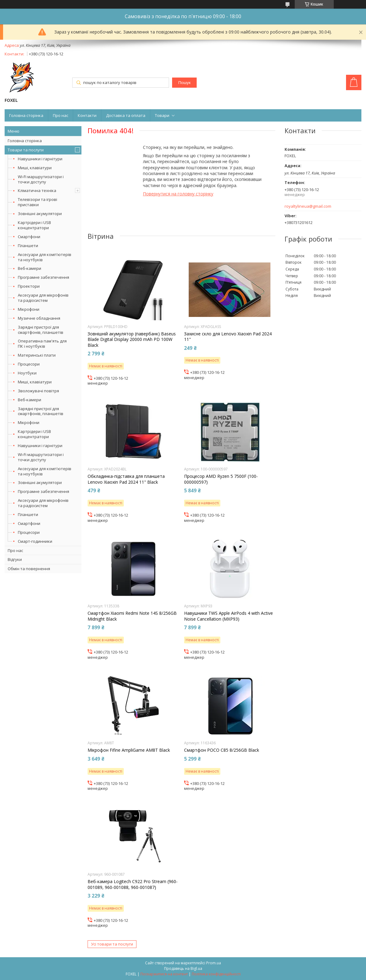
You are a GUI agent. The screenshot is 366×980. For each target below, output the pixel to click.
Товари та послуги (26, 150)
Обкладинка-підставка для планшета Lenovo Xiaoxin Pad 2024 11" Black (126, 479)
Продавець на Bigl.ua (183, 968)
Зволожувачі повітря (38, 391)
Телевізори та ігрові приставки (37, 202)
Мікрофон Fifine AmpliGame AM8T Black (129, 750)
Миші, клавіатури (35, 168)
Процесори (29, 364)
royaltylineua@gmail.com (308, 206)
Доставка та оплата (126, 115)
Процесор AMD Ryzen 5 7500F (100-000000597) (221, 479)
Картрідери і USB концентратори (34, 225)
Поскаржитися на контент (164, 974)
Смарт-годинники (35, 541)
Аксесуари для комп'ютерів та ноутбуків (45, 257)
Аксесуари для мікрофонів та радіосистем (43, 298)
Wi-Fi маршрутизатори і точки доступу (41, 179)
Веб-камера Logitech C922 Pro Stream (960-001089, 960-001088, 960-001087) (133, 884)
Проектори (29, 286)
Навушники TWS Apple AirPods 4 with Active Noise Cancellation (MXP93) (228, 616)
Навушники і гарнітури (40, 159)
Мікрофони (29, 309)
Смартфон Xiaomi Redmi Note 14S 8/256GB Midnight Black (132, 616)
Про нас (61, 115)
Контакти (87, 115)
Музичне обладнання (39, 318)
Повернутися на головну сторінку (178, 194)
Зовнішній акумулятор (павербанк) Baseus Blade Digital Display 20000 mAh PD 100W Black (132, 339)
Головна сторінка (26, 115)
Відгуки (15, 559)
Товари (162, 115)
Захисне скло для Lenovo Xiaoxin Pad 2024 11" (228, 337)
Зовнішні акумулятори (40, 214)
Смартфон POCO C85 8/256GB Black (222, 750)
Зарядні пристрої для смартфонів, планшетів (41, 330)
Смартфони (29, 237)
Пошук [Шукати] (184, 83)
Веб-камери (30, 268)
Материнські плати (37, 355)
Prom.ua (214, 963)
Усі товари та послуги (112, 944)
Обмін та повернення (29, 569)
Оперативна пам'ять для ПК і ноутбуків (42, 344)
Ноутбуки (27, 373)
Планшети (28, 246)
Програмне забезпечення (43, 277)
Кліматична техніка (37, 190)
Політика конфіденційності (216, 974)
